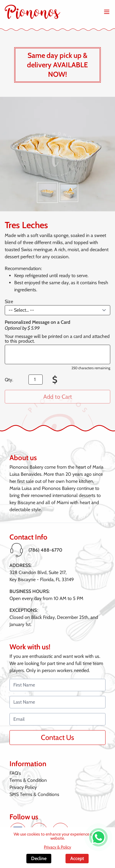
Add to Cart (58, 397)
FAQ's (15, 773)
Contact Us (57, 737)
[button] (47, 192)
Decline (39, 858)
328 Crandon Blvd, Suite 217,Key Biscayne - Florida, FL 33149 (42, 576)
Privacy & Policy (57, 847)
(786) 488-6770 (45, 550)
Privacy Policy (23, 787)
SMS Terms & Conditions (34, 794)
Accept (77, 858)
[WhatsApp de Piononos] (98, 837)
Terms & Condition (28, 780)
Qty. (9, 380)
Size (9, 301)
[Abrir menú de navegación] (107, 12)
